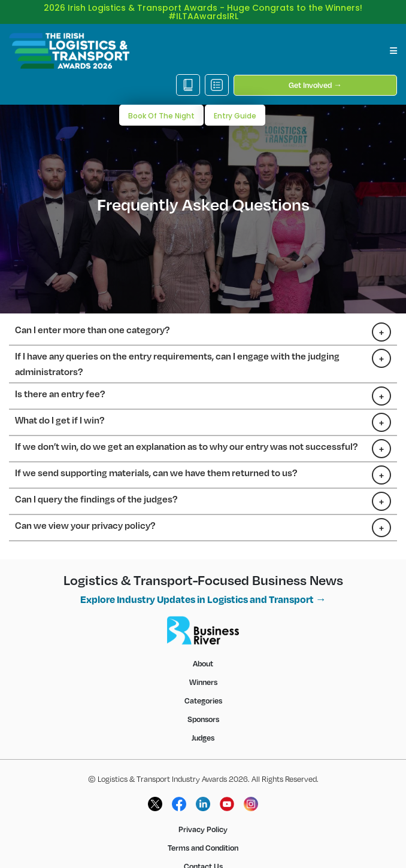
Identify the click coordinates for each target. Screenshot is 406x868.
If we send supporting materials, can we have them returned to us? (156, 456)
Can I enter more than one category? (92, 313)
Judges (203, 721)
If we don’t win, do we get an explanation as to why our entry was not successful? (186, 430)
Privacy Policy (203, 812)
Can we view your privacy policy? (85, 508)
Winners (203, 665)
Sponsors (203, 702)
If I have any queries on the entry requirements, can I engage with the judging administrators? (177, 347)
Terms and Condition (203, 831)
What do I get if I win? (60, 403)
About (203, 647)
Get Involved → (315, 68)
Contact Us (203, 849)
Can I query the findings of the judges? (96, 482)
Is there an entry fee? (60, 377)
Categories (203, 684)
